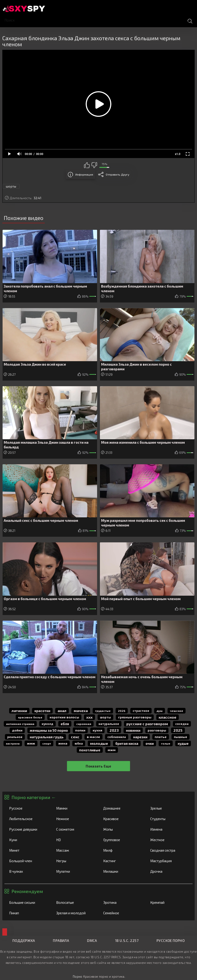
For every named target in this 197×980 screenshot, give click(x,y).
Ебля (65, 724)
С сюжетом (75, 829)
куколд (47, 724)
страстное (141, 711)
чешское (177, 711)
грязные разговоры (135, 717)
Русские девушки (28, 829)
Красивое (122, 819)
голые (166, 743)
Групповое (122, 840)
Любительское (28, 819)
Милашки (122, 871)
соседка (182, 724)
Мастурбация (169, 861)
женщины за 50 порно (49, 730)
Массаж (75, 850)
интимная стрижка (20, 724)
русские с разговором (147, 724)
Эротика (122, 902)
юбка (79, 743)
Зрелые (169, 808)
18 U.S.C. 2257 (127, 940)
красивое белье (30, 717)
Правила (61, 940)
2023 (114, 730)
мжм (112, 750)
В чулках (28, 871)
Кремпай (169, 902)
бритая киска (127, 743)
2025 (178, 730)
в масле (93, 737)
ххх (89, 717)
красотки (42, 711)
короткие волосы (64, 717)
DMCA (92, 940)
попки (80, 730)
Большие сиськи (28, 902)
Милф (122, 850)
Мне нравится (87, 165)
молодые (99, 743)
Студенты (169, 819)
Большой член (28, 861)
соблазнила (117, 737)
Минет (28, 850)
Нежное (75, 819)
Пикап (28, 913)
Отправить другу (117, 174)
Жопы (122, 829)
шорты (11, 186)
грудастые (103, 711)
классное (168, 717)
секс (75, 737)
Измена (169, 829)
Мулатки (75, 871)
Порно (78, 976)
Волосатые (75, 902)
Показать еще (98, 766)
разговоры (157, 730)
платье (161, 737)
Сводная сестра (169, 850)
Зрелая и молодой (75, 913)
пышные (181, 737)
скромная (84, 724)
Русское (28, 808)
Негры (75, 861)
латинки (19, 711)
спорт (47, 743)
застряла (13, 743)
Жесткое (169, 840)
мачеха (81, 711)
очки (150, 743)
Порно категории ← (34, 797)
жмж (31, 743)
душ (160, 711)
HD (75, 840)
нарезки (140, 737)
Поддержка (24, 940)
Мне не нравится (94, 165)
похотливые (90, 750)
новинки (133, 730)
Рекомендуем (27, 891)
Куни (28, 840)
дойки (17, 730)
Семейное (122, 913)
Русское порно (171, 940)
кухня (97, 730)
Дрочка (169, 871)
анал (62, 711)
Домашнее (122, 808)
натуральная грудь (47, 737)
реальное (15, 737)
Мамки (75, 808)
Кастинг (122, 861)
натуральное (109, 724)
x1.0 (178, 154)
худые (183, 743)
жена (63, 743)
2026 (122, 711)
